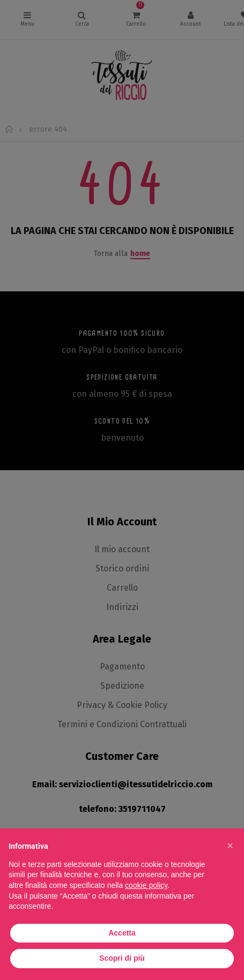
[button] (230, 846)
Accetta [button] (122, 933)
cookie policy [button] (146, 885)
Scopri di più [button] (122, 958)
